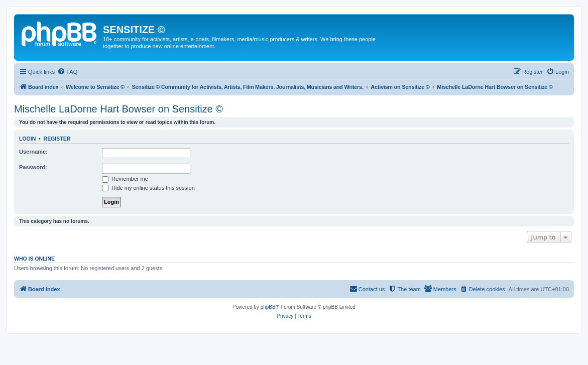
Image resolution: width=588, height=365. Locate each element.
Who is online (34, 259)
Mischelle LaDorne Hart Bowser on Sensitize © (119, 109)
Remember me (125, 179)
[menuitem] (67, 72)
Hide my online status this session (148, 188)
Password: (33, 167)
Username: (33, 152)
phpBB (268, 307)
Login (27, 139)
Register (57, 139)
